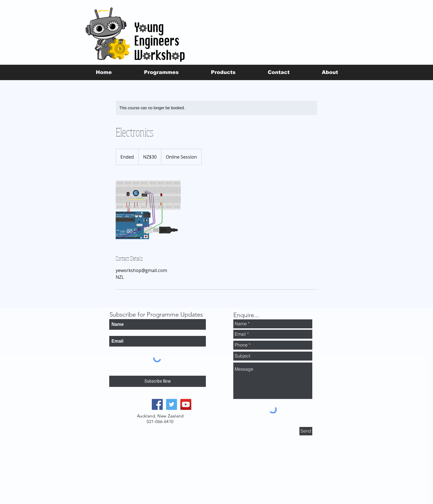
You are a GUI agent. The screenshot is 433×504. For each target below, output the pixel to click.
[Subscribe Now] (158, 381)
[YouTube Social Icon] (186, 404)
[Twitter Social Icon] (172, 404)
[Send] (306, 431)
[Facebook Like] (341, 59)
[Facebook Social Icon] (157, 404)
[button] (161, 72)
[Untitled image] (148, 210)
